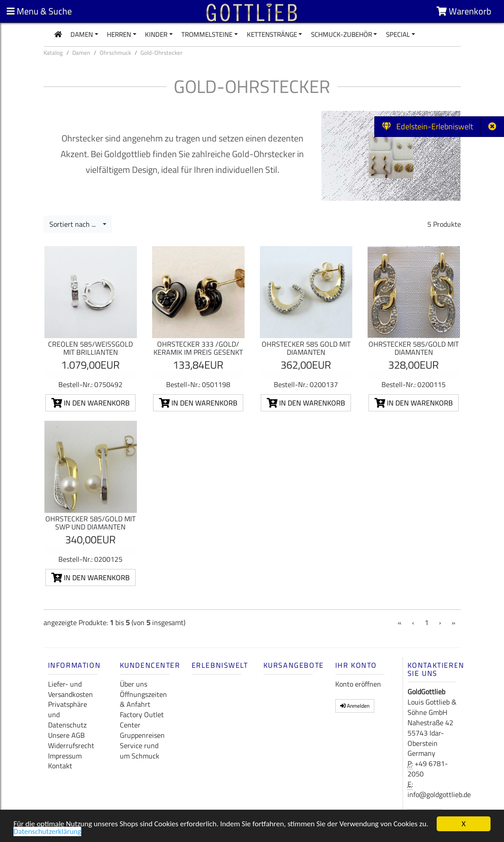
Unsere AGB (66, 735)
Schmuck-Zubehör (342, 34)
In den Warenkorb (90, 403)
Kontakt (60, 766)
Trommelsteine (207, 34)
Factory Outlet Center (142, 720)
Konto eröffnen (358, 684)
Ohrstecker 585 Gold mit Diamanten (306, 348)
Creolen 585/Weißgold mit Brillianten (90, 348)
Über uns (134, 684)
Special (398, 34)
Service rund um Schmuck (140, 751)
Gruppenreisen (142, 735)
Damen (82, 34)
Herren (119, 34)
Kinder (156, 34)
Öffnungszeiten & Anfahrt (143, 699)
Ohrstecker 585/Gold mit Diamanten (414, 348)
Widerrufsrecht (71, 745)
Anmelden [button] (355, 706)
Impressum (65, 756)
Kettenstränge (272, 34)
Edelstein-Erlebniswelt (427, 126)
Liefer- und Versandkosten (70, 689)
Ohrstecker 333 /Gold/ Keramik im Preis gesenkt (198, 348)
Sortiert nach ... (75, 224)
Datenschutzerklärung (47, 832)
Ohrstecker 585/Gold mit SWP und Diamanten (90, 523)
